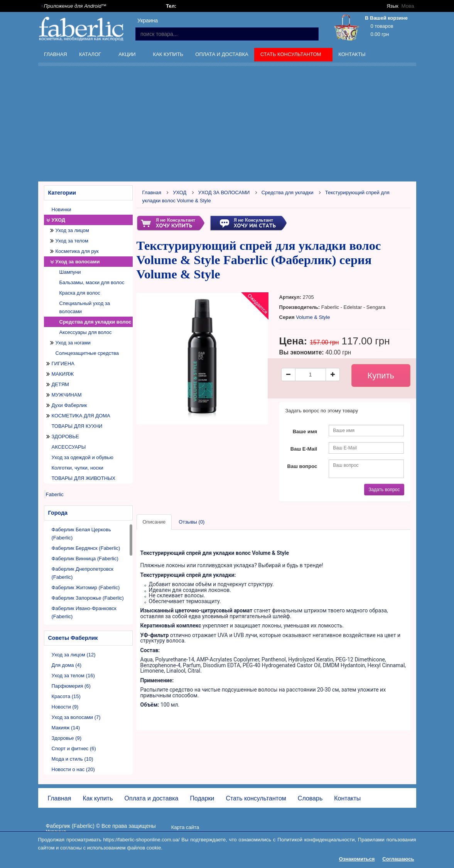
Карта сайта (185, 827)
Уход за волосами (78, 262)
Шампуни (70, 272)
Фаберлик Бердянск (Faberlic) (86, 548)
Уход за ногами (73, 343)
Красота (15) (66, 696)
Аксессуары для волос (86, 332)
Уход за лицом (72, 230)
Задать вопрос (384, 490)
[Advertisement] (246, 125)
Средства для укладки (288, 192)
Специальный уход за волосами (85, 307)
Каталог (91, 56)
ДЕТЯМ (60, 384)
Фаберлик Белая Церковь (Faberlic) (81, 534)
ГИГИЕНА (63, 364)
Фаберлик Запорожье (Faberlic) (88, 598)
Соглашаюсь (398, 859)
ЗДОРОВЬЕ (65, 437)
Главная (56, 54)
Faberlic (55, 494)
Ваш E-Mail (304, 449)
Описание (154, 522)
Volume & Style (313, 317)
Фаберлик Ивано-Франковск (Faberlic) (84, 612)
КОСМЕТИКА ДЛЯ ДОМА (81, 416)
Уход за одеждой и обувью (83, 457)
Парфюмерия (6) (71, 686)
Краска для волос (80, 293)
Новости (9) (65, 707)
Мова (408, 6)
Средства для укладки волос (95, 322)
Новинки (62, 209)
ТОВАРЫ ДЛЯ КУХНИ (77, 426)
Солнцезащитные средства (87, 353)
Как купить (168, 54)
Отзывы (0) (192, 522)
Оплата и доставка (222, 54)
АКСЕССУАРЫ (69, 447)
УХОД (59, 220)
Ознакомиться (357, 859)
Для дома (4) (67, 665)
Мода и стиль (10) (73, 759)
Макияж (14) (66, 728)
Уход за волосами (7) (76, 717)
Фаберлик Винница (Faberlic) (85, 559)
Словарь (310, 798)
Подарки (202, 798)
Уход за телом (72, 241)
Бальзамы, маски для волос (92, 282)
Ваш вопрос (302, 466)
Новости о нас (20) (73, 769)
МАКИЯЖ (63, 374)
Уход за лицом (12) (74, 655)
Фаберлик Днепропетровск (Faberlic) (83, 573)
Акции (128, 56)
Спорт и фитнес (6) (74, 748)
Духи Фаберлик (69, 405)
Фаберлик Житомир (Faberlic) (86, 587)
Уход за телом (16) (73, 676)
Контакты (352, 54)
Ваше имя (305, 431)
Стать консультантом (291, 56)
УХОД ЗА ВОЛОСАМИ (224, 192)
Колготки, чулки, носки (78, 468)
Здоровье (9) (67, 738)
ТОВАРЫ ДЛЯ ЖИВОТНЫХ (84, 478)
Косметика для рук (77, 251)
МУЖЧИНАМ (67, 395)
